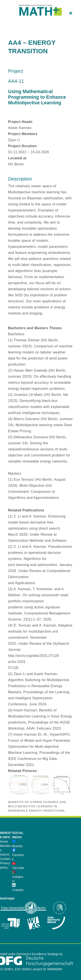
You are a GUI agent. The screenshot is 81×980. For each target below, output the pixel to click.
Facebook (18, 855)
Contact (5, 859)
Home (4, 841)
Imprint (5, 854)
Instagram (18, 877)
